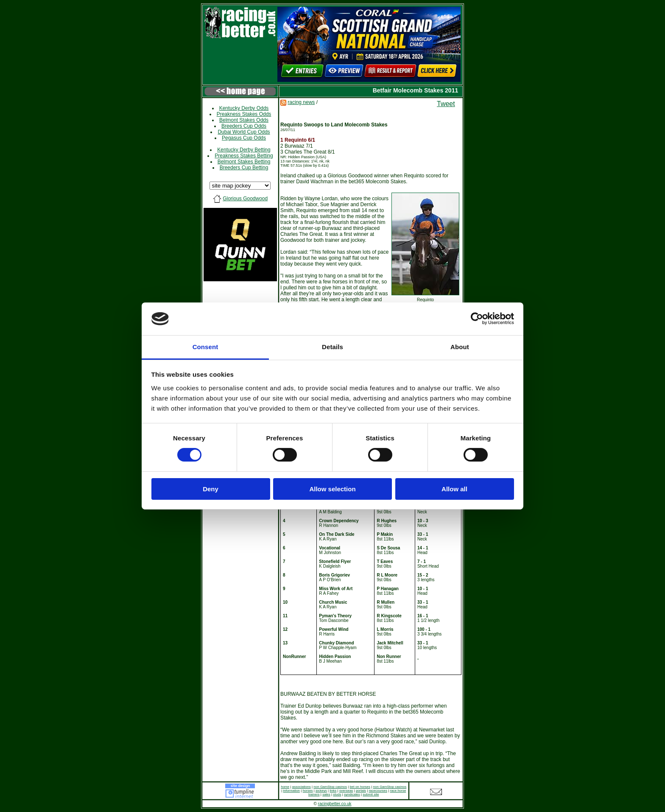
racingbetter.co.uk (335, 804)
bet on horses (360, 787)
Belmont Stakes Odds (244, 120)
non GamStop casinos (330, 787)
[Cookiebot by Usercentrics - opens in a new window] (477, 319)
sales (326, 794)
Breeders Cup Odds (244, 126)
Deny (211, 489)
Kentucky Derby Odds (244, 108)
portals (361, 791)
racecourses (378, 791)
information (291, 791)
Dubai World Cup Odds (244, 132)
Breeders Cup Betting (244, 168)
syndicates (352, 794)
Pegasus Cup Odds (244, 138)
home (285, 787)
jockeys (321, 791)
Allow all (454, 489)
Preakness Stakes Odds (244, 114)
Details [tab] (332, 347)
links (333, 791)
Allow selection (332, 489)
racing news (301, 102)
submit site (371, 794)
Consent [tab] (205, 347)
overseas (346, 791)
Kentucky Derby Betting (244, 150)
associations (302, 787)
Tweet (446, 104)
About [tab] (460, 347)
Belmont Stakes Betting (244, 162)
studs (337, 794)
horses (308, 791)
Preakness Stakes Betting (244, 156)
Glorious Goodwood (245, 199)
